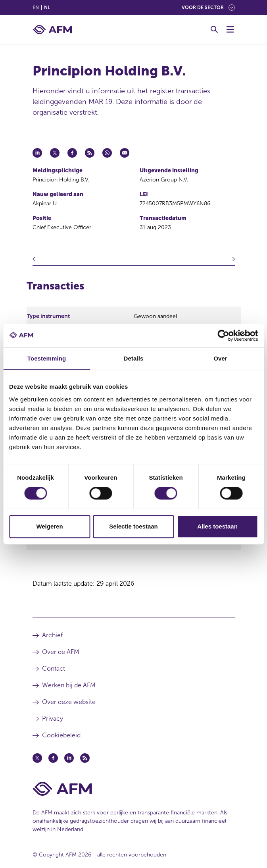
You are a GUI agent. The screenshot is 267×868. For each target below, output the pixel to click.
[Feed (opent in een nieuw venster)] (85, 758)
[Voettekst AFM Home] (134, 789)
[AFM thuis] (52, 30)
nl (47, 8)
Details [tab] (134, 358)
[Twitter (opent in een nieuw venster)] (37, 758)
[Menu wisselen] (230, 29)
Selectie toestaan (133, 526)
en (36, 8)
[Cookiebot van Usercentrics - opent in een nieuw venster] (223, 336)
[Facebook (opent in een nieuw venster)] (53, 758)
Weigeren (49, 526)
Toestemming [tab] (47, 358)
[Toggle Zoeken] (214, 29)
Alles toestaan (217, 526)
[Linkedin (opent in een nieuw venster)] (69, 758)
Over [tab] (220, 358)
